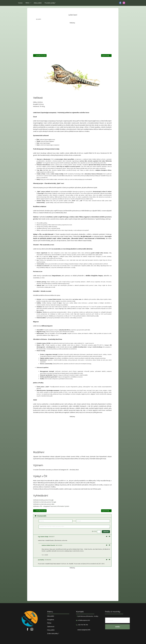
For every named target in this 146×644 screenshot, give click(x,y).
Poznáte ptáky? (50, 3)
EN (67, 470)
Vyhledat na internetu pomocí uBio (44, 504)
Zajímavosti (51, 627)
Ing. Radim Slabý (43, 537)
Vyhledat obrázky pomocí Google (43, 500)
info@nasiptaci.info (84, 620)
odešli (118, 627)
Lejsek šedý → (106, 55)
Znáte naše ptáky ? (53, 633)
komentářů (41, 516)
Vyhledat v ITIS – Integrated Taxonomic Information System (51, 506)
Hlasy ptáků (51, 630)
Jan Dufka (41, 560)
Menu (27, 3)
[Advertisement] (72, 38)
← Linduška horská (40, 55)
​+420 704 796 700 (82, 625)
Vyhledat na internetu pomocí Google (45, 502)
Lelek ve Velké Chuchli (48, 545)
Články (49, 623)
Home (20, 3)
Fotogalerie (51, 620)
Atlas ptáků (38, 3)
